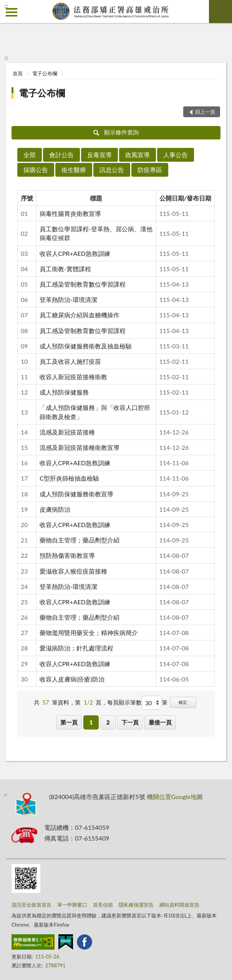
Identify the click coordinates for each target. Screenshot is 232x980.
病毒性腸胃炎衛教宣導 (70, 213)
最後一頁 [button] (160, 722)
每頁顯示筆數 (124, 702)
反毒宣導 (99, 155)
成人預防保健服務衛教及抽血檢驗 (86, 346)
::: (6, 6)
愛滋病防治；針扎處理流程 (76, 648)
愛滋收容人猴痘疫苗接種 (73, 571)
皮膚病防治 (55, 509)
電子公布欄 (45, 73)
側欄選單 (12, 12)
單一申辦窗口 (72, 905)
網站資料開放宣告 (179, 905)
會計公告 (61, 155)
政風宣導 (138, 155)
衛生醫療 (74, 170)
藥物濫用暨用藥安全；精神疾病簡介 (89, 633)
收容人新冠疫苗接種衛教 (73, 377)
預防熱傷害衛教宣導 (67, 555)
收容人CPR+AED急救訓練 (75, 253)
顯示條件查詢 (116, 132)
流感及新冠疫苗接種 (67, 432)
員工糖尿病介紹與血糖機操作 (80, 315)
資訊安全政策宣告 (31, 905)
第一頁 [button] (69, 722)
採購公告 (36, 170)
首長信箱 (103, 905)
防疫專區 (150, 170)
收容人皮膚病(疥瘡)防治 (72, 679)
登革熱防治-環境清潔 (68, 299)
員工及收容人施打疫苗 (70, 361)
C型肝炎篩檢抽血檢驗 (69, 478)
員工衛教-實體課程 (65, 269)
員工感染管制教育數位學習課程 (83, 284)
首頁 (18, 73)
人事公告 (176, 155)
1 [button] (91, 722)
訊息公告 (112, 170)
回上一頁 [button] (205, 112)
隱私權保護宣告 (136, 905)
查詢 (220, 12)
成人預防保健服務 (64, 392)
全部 (30, 155)
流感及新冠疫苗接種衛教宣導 (80, 447)
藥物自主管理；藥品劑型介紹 (80, 540)
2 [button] (108, 722)
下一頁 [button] (130, 722)
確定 (183, 702)
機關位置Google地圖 (175, 797)
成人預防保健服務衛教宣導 (76, 494)
